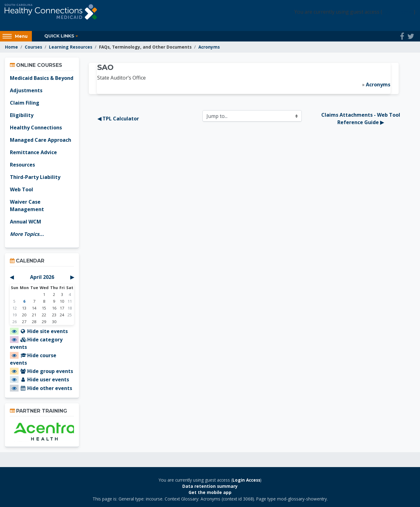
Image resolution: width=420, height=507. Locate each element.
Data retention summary (210, 486)
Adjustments (26, 90)
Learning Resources (71, 47)
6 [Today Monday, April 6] (24, 301)
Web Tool (22, 189)
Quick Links (59, 36)
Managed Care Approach (41, 140)
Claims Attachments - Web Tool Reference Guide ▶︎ (361, 119)
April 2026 (42, 277)
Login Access (398, 12)
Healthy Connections (36, 128)
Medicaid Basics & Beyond (42, 78)
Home (11, 47)
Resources (22, 165)
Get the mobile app (210, 492)
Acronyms (209, 47)
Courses (33, 47)
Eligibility (22, 115)
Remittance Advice (33, 152)
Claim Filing (25, 103)
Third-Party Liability (35, 177)
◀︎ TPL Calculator (118, 119)
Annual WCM (26, 222)
